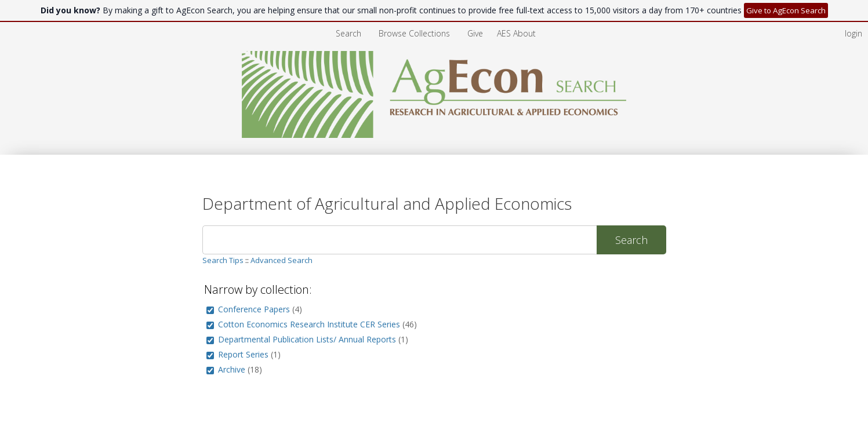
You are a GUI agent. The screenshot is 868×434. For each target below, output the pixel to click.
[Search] (400, 240)
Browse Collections (415, 33)
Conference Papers (254, 309)
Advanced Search (282, 260)
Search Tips (223, 260)
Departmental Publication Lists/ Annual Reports (307, 339)
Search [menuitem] (348, 33)
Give (476, 33)
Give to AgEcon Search (786, 10)
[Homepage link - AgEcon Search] (434, 135)
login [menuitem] (854, 33)
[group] (210, 310)
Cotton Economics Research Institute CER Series (309, 324)
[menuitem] (415, 33)
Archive (232, 369)
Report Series (243, 354)
